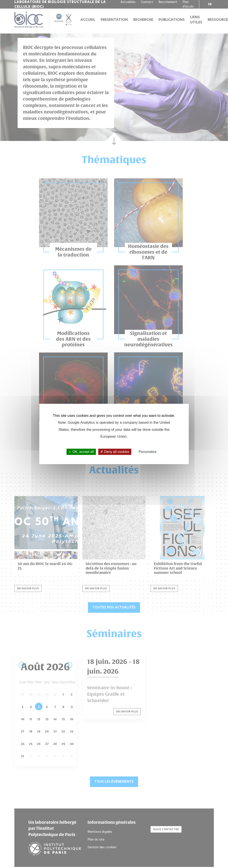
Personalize (148, 452)
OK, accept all (81, 452)
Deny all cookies (115, 452)
